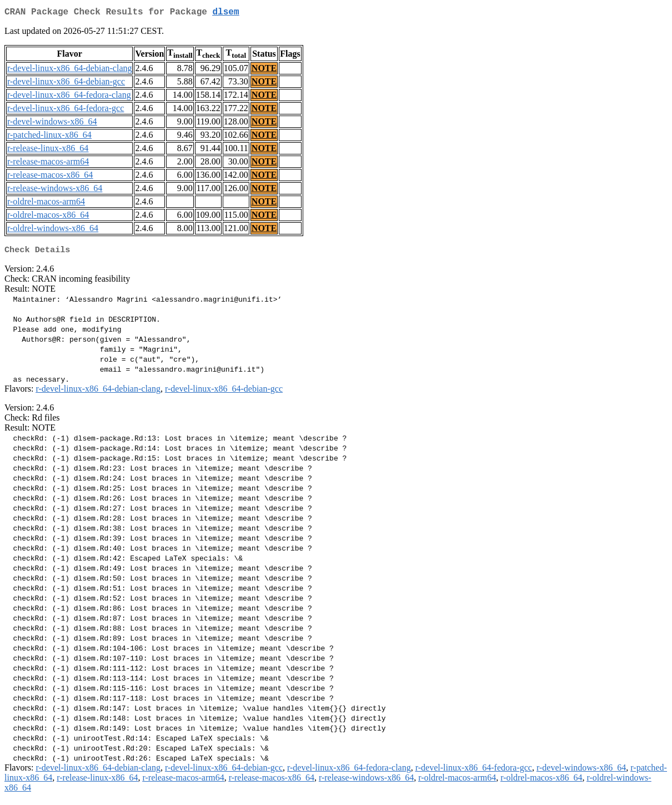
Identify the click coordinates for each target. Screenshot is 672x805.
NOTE (264, 70)
